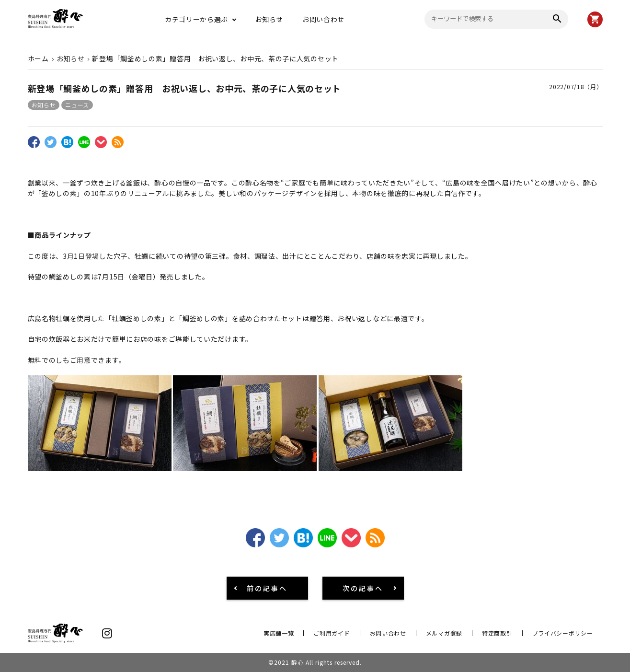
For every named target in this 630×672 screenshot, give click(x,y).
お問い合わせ (323, 19)
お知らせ (269, 19)
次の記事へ (363, 588)
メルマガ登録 (444, 633)
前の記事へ (267, 588)
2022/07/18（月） (576, 87)
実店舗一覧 (279, 633)
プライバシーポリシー (563, 633)
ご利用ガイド (332, 633)
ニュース (77, 105)
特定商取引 (497, 633)
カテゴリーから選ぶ (196, 19)
